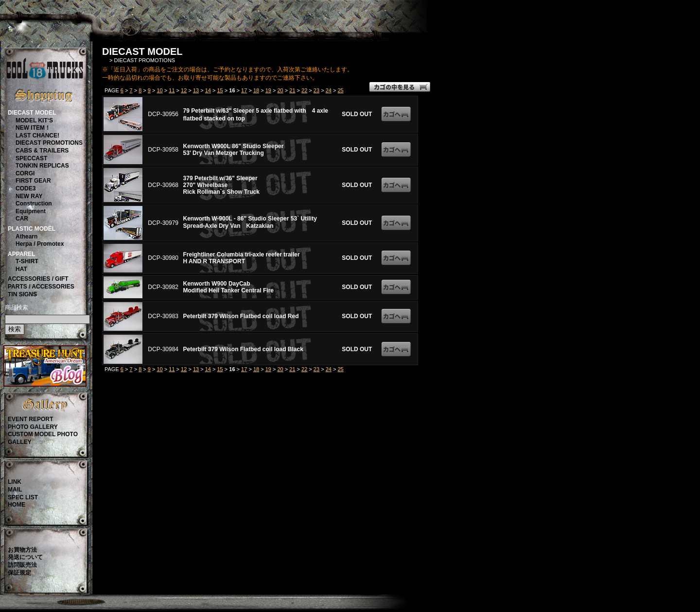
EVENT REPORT (30, 419)
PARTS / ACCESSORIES (41, 287)
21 (292, 90)
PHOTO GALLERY (33, 427)
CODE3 (26, 188)
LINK (15, 482)
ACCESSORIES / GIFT (38, 279)
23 (316, 90)
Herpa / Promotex (40, 244)
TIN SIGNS (22, 294)
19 (268, 90)
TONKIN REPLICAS (42, 166)
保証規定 (19, 573)
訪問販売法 (22, 565)
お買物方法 (22, 550)
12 (184, 90)
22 (304, 90)
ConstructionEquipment (34, 207)
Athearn (26, 237)
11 (172, 90)
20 (280, 90)
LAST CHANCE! (37, 136)
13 (196, 90)
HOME (17, 505)
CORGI (25, 173)
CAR (22, 219)
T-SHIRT (27, 261)
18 (256, 90)
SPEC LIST (23, 497)
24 (329, 90)
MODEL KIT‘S (34, 120)
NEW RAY (29, 196)
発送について (25, 557)
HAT (21, 269)
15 (220, 90)
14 (208, 90)
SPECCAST (31, 158)
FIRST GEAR (33, 181)
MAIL (15, 490)
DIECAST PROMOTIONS (49, 143)
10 (160, 90)
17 (244, 90)
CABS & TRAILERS (42, 151)
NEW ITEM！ (33, 128)
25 (340, 90)
